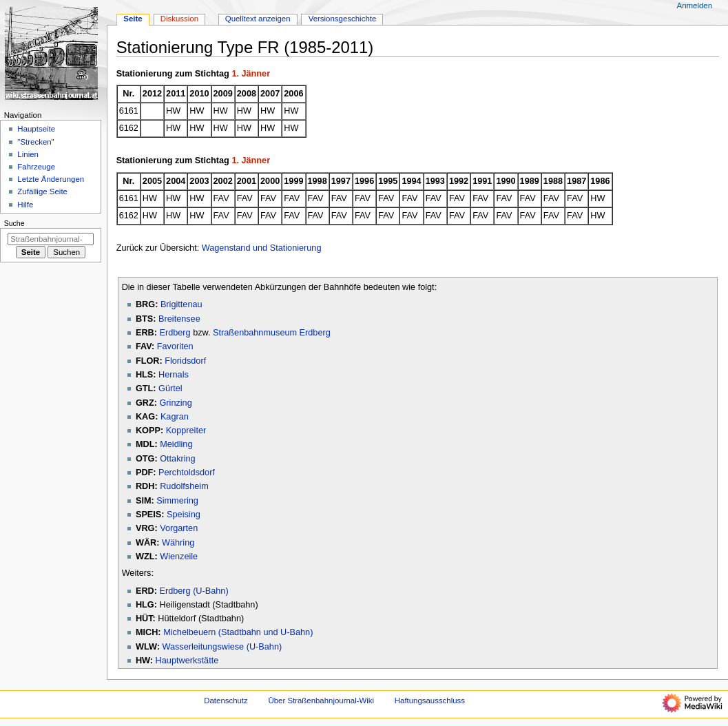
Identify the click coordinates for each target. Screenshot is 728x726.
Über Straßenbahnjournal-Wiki (321, 701)
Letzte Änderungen (51, 179)
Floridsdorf (185, 361)
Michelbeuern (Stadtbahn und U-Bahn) (238, 632)
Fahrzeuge (36, 167)
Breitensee (179, 319)
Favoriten (175, 346)
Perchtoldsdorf (187, 473)
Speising (184, 515)
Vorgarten (179, 528)
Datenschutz (226, 701)
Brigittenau (181, 304)
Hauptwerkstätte (187, 661)
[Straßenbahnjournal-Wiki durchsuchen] (51, 239)
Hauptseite (36, 129)
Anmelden (695, 6)
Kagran (175, 417)
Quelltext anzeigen (258, 19)
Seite (133, 19)
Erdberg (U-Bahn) (194, 591)
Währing (178, 543)
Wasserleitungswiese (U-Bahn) (222, 647)
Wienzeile (179, 557)
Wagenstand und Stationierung (262, 248)
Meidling (176, 444)
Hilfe (25, 205)
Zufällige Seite (42, 191)
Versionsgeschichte (343, 19)
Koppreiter (186, 431)
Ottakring (177, 459)
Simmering (177, 501)
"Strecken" (35, 142)
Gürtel (170, 388)
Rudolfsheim (184, 486)
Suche (14, 223)
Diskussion (179, 19)
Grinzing (175, 403)
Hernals (174, 375)
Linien (28, 154)
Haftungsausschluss (430, 701)
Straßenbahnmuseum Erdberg (272, 333)
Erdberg (175, 333)
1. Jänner (251, 74)
